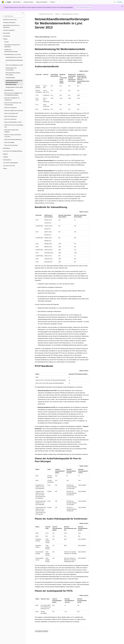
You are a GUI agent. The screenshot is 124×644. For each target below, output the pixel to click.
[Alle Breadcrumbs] (36, 14)
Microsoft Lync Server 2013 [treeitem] (10, 20)
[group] (62, 92)
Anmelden (120, 2)
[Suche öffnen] (115, 2)
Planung (57, 14)
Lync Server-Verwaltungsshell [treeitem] (10, 163)
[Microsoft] (3, 2)
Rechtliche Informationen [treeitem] (9, 23)
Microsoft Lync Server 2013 (46, 14)
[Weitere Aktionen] (88, 14)
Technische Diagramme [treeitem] (9, 30)
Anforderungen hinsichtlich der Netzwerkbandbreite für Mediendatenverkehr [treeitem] (14, 82)
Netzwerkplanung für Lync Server (70, 14)
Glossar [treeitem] (5, 168)
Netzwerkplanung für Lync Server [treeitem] (14, 57)
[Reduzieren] (23, 13)
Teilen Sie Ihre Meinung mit (84, 7)
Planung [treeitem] (6, 42)
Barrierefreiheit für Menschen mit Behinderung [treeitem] (11, 26)
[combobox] (13, 16)
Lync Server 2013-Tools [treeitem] (9, 166)
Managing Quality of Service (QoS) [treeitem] (14, 87)
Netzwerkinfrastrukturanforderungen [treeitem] (14, 61)
